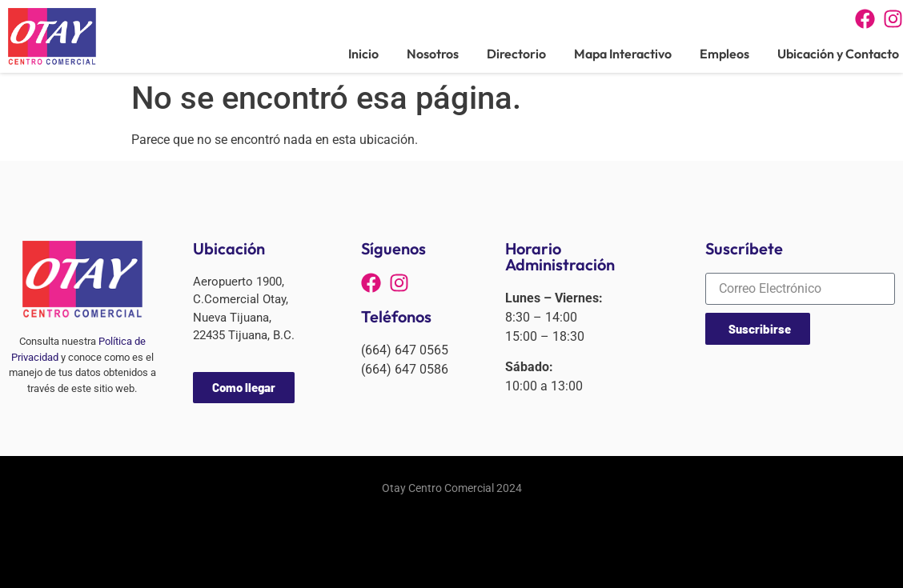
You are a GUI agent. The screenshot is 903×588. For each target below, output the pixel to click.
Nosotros (433, 54)
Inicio (363, 54)
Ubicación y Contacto (838, 54)
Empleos (724, 54)
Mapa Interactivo (623, 54)
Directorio (516, 54)
